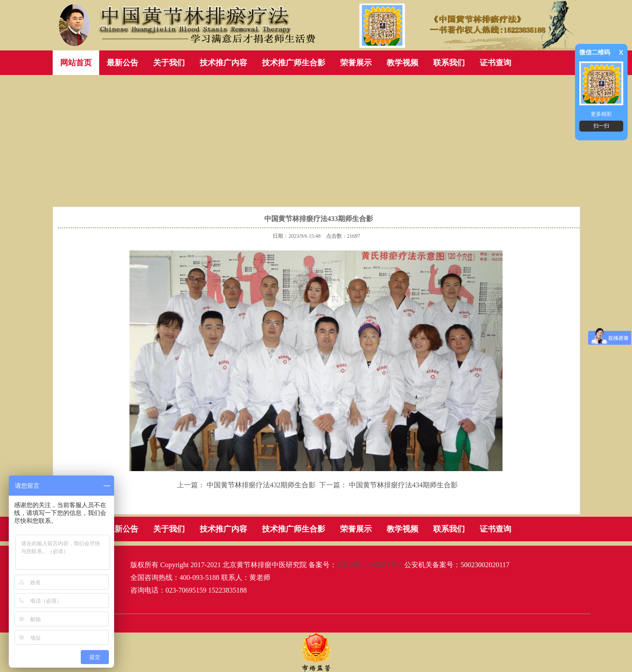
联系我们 (449, 63)
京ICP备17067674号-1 (370, 565)
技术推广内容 (223, 63)
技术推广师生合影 (294, 63)
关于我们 (169, 63)
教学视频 (402, 63)
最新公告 (122, 63)
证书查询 (496, 63)
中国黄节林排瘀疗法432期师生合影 (261, 485)
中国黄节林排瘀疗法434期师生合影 (403, 485)
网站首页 (76, 63)
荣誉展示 (356, 63)
